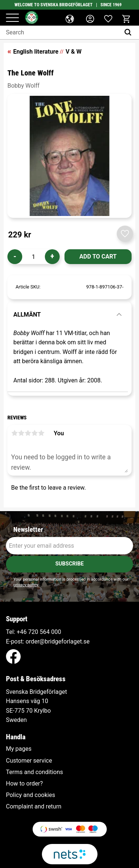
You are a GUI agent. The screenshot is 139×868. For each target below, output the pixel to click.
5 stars (41, 433)
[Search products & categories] (60, 33)
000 (56, 632)
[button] (12, 18)
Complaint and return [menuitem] (34, 807)
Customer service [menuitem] (29, 761)
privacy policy (26, 585)
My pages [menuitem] (19, 749)
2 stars (21, 433)
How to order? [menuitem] (24, 784)
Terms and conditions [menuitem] (34, 772)
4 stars (34, 433)
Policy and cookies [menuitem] (31, 795)
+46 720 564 (33, 632)
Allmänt (27, 315)
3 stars (28, 433)
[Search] (130, 33)
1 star (14, 433)
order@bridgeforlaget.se (58, 641)
